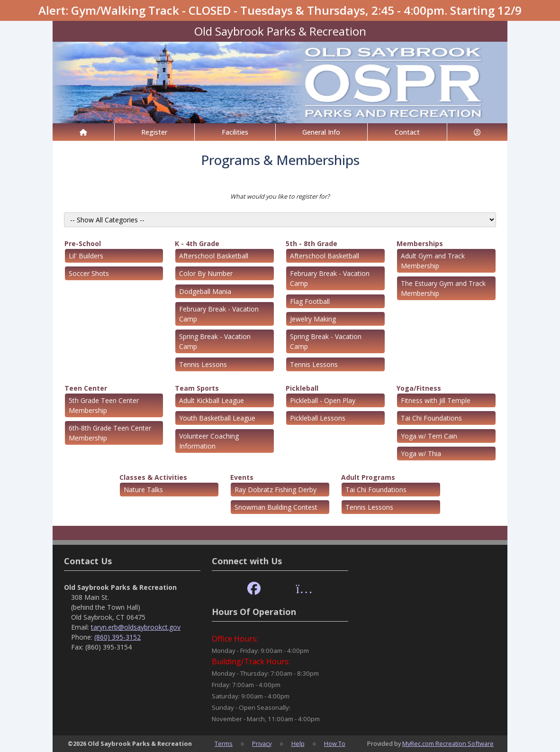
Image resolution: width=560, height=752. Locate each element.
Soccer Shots (89, 273)
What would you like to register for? (280, 196)
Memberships (420, 243)
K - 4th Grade (197, 243)
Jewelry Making (313, 319)
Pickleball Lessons (318, 418)
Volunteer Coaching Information (209, 441)
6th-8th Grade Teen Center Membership (110, 433)
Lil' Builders (86, 256)
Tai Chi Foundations (431, 418)
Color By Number (206, 273)
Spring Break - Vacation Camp (215, 341)
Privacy (262, 743)
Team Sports (197, 388)
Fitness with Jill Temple (436, 400)
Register (154, 132)
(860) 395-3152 (117, 637)
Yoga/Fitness (419, 388)
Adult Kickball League (212, 400)
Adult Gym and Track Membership (433, 261)
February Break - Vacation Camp (219, 314)
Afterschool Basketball (214, 256)
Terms (224, 743)
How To (335, 743)
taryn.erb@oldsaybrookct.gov (136, 627)
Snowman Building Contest (276, 507)
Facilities (235, 132)
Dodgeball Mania (205, 291)
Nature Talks (143, 490)
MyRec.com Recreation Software (448, 743)
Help (298, 743)
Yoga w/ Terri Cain (429, 436)
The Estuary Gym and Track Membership (443, 288)
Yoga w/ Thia (421, 454)
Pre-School (83, 243)
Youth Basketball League (217, 418)
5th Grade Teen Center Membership (104, 405)
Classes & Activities (153, 477)
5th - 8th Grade (312, 243)
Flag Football (310, 301)
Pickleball (302, 388)
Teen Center (86, 388)
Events (242, 477)
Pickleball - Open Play (323, 400)
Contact (407, 132)
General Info (321, 132)
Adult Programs (368, 477)
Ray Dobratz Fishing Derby (275, 490)
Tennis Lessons (203, 364)
